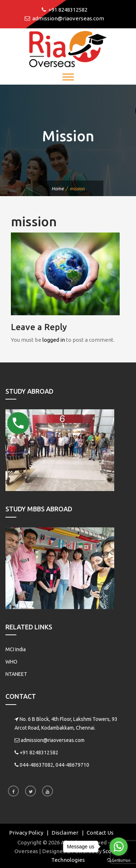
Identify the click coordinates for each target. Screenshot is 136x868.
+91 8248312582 (39, 753)
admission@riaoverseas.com (53, 740)
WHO (11, 662)
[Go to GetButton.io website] (119, 861)
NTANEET (16, 674)
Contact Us (100, 833)
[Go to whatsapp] (119, 847)
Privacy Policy (26, 833)
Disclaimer (65, 833)
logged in (54, 340)
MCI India (16, 649)
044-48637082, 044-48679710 (54, 765)
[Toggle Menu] (68, 77)
